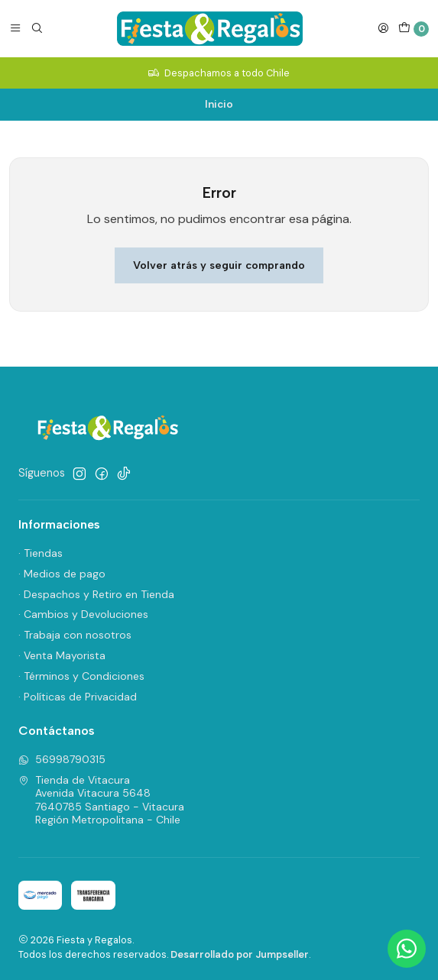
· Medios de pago (62, 574)
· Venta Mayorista (62, 655)
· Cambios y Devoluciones (83, 614)
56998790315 (62, 759)
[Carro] (414, 29)
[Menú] (15, 28)
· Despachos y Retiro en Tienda (96, 594)
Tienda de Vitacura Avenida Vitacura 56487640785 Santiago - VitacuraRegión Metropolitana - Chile (101, 800)
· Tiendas (41, 553)
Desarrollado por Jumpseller (240, 954)
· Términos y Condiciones (81, 676)
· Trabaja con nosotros (75, 635)
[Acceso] (383, 28)
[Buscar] (37, 28)
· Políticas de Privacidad (78, 697)
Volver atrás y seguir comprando (219, 265)
